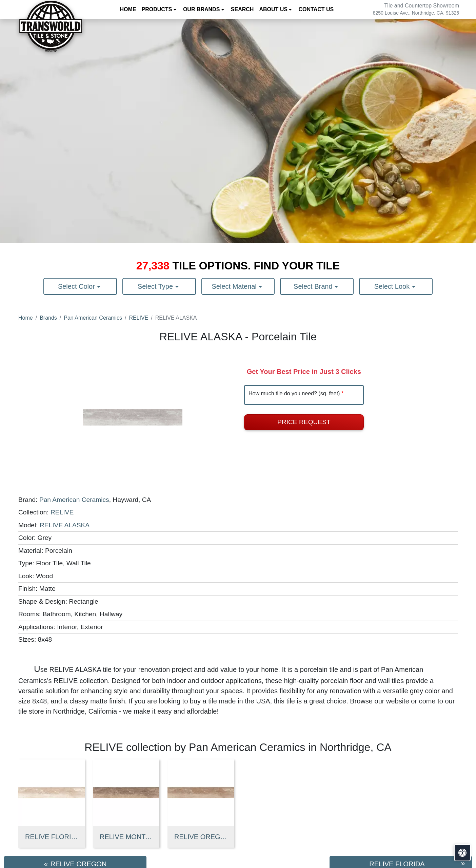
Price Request (304, 422)
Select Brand (314, 286)
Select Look (393, 286)
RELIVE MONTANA (126, 837)
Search (242, 9)
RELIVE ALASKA (65, 525)
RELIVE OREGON (201, 837)
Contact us (316, 9)
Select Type (156, 286)
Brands (48, 318)
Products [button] (158, 9)
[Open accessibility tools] (462, 853)
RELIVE (138, 318)
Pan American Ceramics (93, 318)
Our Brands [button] (202, 9)
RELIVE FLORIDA (52, 837)
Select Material (235, 286)
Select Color (77, 286)
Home (128, 9)
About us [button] (274, 9)
